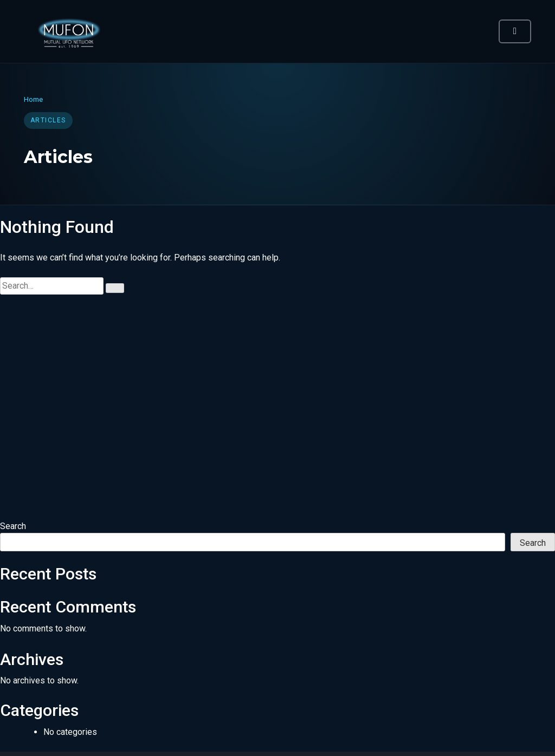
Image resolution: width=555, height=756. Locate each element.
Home (33, 99)
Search (13, 526)
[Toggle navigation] (515, 31)
